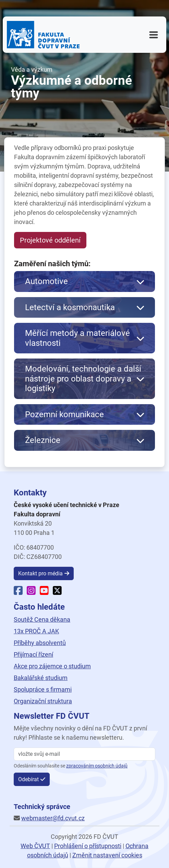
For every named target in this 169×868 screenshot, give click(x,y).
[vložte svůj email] (84, 754)
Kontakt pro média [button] (40, 573)
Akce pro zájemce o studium (52, 666)
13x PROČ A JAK (36, 631)
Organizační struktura (43, 701)
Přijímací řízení (33, 654)
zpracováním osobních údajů (97, 766)
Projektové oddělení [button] (50, 240)
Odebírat (28, 779)
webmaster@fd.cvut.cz (53, 818)
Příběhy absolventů (40, 643)
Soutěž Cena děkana (42, 619)
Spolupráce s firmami (43, 689)
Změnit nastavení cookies (107, 855)
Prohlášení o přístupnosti (88, 846)
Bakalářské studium (41, 678)
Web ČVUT (35, 846)
